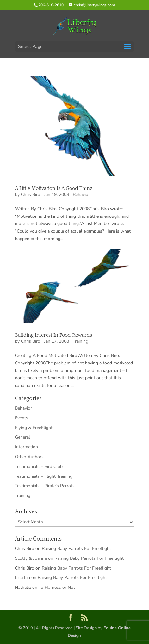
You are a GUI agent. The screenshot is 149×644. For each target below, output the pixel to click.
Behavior (81, 195)
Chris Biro (31, 195)
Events (22, 418)
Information (26, 447)
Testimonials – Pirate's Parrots (45, 486)
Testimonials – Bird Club (39, 467)
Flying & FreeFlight (34, 428)
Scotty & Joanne (31, 558)
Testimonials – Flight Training (44, 476)
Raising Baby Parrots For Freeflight (76, 549)
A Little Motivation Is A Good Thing (54, 188)
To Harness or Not (57, 587)
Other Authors (29, 457)
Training (81, 341)
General (22, 437)
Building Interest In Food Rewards (53, 335)
